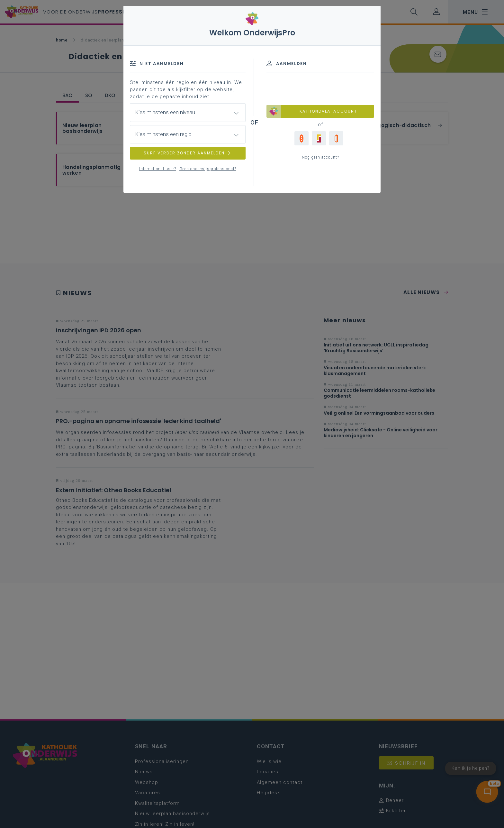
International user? (158, 169)
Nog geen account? (320, 157)
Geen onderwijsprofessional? (208, 169)
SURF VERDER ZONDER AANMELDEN (188, 153)
